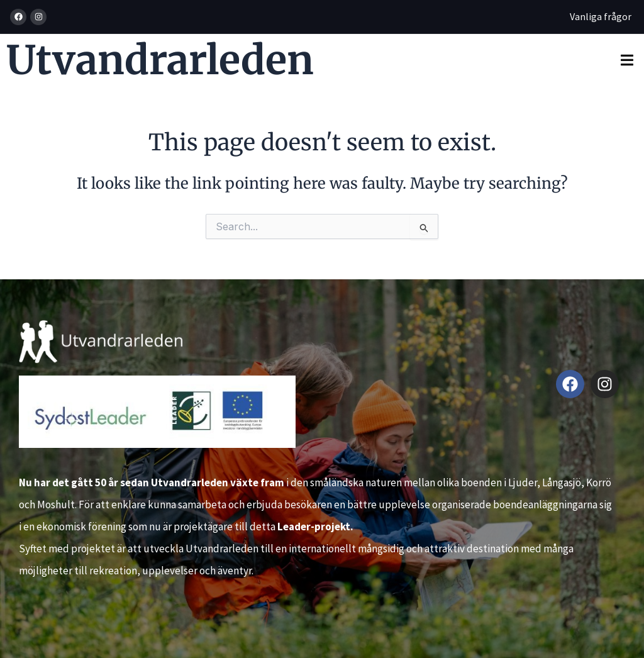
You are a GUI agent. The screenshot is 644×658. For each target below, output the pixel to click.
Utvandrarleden (160, 60)
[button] (627, 60)
